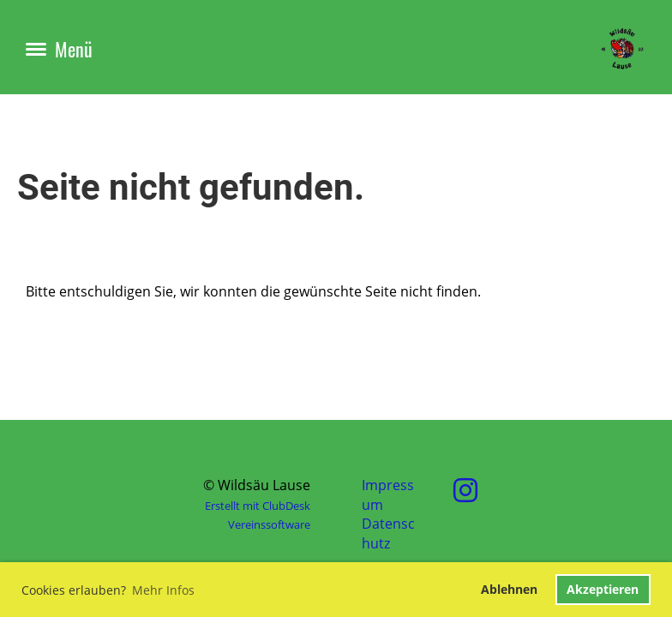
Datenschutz (388, 533)
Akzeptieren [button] (603, 589)
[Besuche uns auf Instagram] (465, 490)
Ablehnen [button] (509, 589)
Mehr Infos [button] (163, 590)
